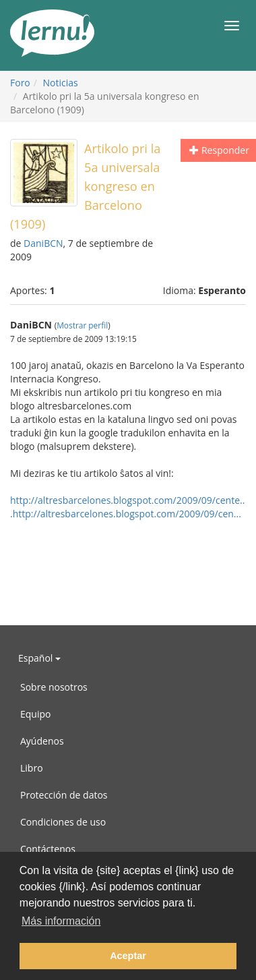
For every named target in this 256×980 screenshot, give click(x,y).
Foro (20, 83)
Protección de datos (64, 795)
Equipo (35, 714)
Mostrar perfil (82, 325)
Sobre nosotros (54, 687)
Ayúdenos (42, 741)
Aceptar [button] (128, 956)
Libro (32, 768)
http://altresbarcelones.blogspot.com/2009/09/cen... (127, 514)
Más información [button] (61, 921)
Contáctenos (48, 849)
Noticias (61, 83)
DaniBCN (43, 243)
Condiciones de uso (63, 822)
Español (39, 658)
